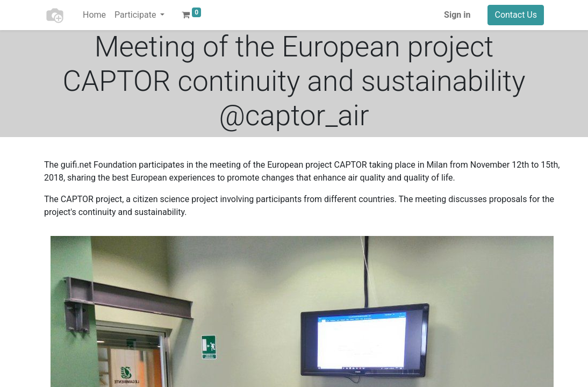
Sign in (457, 15)
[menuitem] (94, 15)
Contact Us (516, 15)
